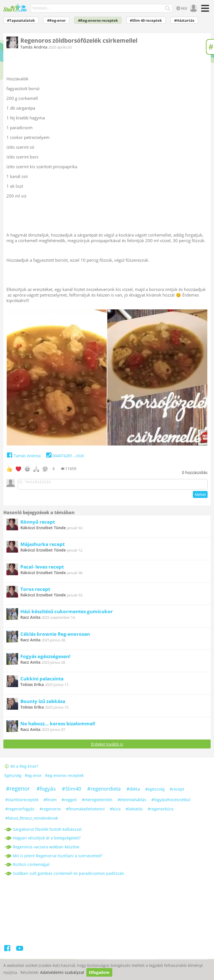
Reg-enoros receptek (64, 777)
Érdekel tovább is (107, 746)
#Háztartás (184, 21)
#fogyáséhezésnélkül (171, 801)
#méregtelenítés (97, 801)
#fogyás (46, 790)
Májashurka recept (42, 546)
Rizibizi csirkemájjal (31, 866)
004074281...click (65, 456)
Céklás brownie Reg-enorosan (55, 636)
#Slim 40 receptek (146, 21)
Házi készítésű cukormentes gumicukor (67, 613)
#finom (50, 801)
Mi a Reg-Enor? (21, 768)
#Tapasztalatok (21, 21)
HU (181, 8)
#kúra (115, 811)
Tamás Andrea (34, 47)
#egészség (155, 791)
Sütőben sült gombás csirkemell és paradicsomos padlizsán (69, 875)
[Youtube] (20, 951)
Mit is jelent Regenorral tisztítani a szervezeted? (58, 857)
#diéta (133, 791)
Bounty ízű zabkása (43, 703)
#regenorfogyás (20, 811)
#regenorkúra (160, 811)
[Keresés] (168, 8)
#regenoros (50, 811)
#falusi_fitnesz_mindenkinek (32, 820)
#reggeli (69, 801)
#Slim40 (71, 790)
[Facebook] (8, 951)
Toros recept (35, 591)
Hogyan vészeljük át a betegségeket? (47, 840)
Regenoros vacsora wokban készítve (46, 848)
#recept (177, 791)
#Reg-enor (56, 21)
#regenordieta (104, 790)
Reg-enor (33, 777)
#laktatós (134, 811)
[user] (193, 8)
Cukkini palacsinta (42, 680)
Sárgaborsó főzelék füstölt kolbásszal (47, 831)
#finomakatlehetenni (85, 811)
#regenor (18, 790)
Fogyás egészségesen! (45, 658)
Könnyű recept (38, 523)
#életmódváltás (132, 801)
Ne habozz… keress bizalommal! (58, 725)
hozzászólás (195, 472)
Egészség (13, 777)
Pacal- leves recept (42, 568)
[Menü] (204, 10)
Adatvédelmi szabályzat (62, 972)
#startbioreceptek (22, 801)
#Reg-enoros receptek (98, 21)
